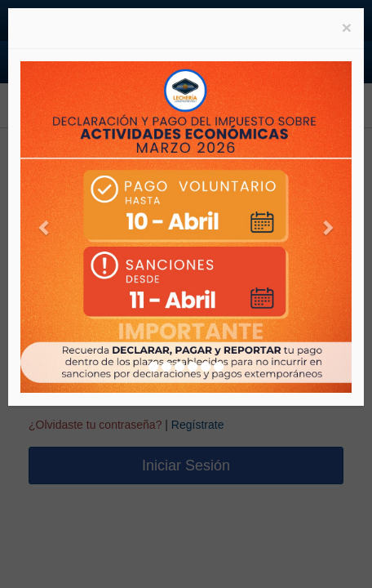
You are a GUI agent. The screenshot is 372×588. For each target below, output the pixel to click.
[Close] (347, 27)
